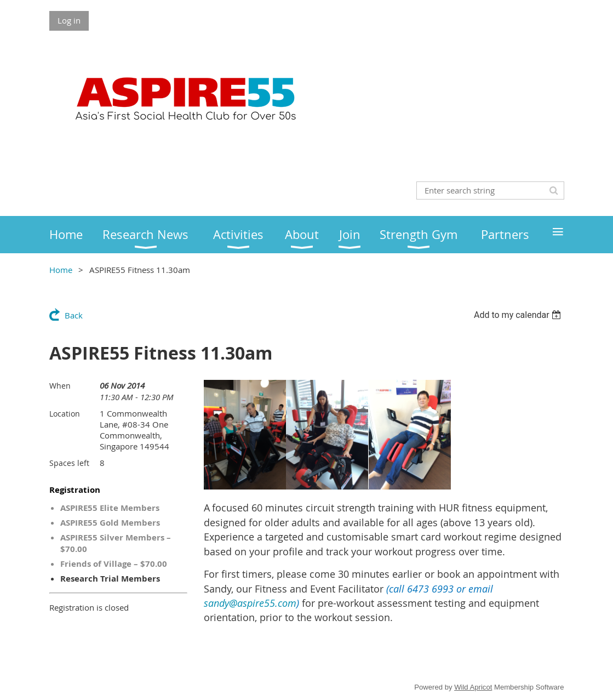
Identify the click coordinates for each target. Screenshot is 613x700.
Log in (69, 20)
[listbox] (519, 315)
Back (74, 315)
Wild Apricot (473, 687)
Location (65, 414)
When (60, 386)
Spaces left (69, 463)
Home (61, 270)
